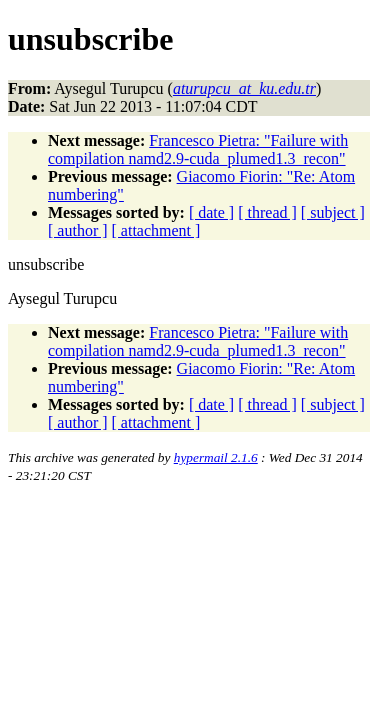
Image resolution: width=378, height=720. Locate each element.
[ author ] (78, 230)
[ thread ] (267, 212)
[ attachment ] (156, 230)
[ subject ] (333, 212)
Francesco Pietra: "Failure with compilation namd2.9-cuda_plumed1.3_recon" (198, 149)
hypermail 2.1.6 (216, 457)
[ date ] (211, 212)
